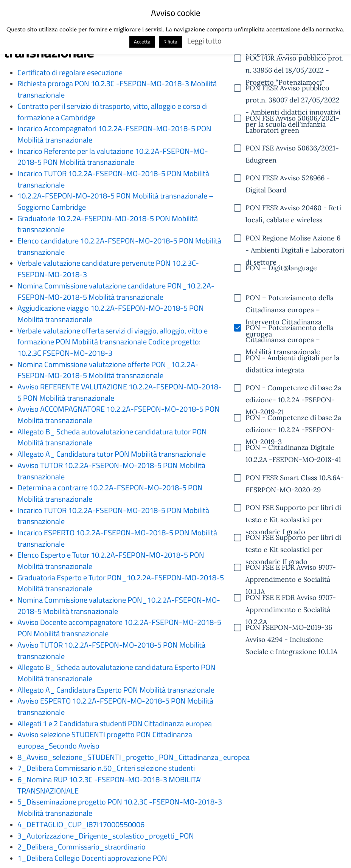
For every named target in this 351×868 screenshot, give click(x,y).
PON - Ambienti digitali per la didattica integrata (292, 359)
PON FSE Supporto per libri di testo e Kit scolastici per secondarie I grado (293, 508)
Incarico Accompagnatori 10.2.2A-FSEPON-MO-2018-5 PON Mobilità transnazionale (114, 134)
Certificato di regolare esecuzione (70, 73)
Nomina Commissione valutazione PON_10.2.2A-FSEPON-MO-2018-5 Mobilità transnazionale (119, 606)
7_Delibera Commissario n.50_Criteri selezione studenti (106, 768)
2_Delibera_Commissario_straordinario (82, 847)
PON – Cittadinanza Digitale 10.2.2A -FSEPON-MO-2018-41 (293, 448)
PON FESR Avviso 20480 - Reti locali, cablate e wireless (293, 209)
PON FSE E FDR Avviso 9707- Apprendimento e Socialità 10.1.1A (291, 568)
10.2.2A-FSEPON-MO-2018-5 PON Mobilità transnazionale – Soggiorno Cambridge (116, 201)
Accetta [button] (142, 42)
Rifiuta (170, 42)
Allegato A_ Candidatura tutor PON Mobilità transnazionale (112, 454)
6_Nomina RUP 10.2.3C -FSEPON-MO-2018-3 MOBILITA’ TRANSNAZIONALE (109, 785)
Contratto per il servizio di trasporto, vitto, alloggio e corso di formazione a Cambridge (113, 112)
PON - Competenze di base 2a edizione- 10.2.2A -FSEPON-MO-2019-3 (293, 418)
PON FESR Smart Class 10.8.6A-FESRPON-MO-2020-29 (295, 479)
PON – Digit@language (281, 268)
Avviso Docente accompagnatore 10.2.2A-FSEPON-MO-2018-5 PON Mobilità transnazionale (119, 628)
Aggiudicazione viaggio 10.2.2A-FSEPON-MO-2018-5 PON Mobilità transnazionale (111, 314)
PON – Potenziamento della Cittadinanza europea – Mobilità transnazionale (290, 329)
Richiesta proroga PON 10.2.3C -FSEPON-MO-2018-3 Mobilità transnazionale (117, 89)
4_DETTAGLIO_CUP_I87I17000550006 (81, 825)
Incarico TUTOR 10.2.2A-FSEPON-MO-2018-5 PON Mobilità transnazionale (113, 179)
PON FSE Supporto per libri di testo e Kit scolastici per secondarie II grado (293, 538)
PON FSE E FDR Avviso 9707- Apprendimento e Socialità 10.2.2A (291, 598)
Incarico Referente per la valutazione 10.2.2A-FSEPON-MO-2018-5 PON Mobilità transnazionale (113, 157)
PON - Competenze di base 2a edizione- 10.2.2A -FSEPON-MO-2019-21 (293, 389)
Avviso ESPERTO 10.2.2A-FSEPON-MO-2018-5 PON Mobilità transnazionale (115, 707)
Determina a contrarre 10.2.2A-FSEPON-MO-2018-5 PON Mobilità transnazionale (110, 493)
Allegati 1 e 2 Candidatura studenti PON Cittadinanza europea (115, 724)
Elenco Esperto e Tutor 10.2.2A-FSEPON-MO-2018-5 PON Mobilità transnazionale (111, 561)
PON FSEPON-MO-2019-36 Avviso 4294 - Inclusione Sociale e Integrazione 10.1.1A (291, 628)
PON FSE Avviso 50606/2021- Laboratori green (292, 119)
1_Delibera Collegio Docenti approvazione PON (92, 858)
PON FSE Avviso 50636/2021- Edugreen (292, 149)
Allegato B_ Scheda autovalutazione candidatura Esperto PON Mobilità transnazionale (116, 673)
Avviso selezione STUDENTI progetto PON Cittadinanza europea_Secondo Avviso (105, 740)
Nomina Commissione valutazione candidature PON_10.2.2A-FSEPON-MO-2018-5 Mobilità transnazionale (116, 291)
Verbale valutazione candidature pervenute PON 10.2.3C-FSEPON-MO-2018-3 (108, 269)
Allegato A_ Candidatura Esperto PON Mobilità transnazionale (116, 690)
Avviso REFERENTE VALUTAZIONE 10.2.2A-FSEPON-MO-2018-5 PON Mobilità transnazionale (120, 392)
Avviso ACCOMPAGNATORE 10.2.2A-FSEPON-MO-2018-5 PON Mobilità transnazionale (119, 415)
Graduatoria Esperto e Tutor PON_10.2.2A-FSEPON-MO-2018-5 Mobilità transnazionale (121, 583)
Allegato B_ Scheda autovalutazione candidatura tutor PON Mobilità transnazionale (112, 437)
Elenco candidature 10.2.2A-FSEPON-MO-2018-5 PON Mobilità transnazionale (119, 246)
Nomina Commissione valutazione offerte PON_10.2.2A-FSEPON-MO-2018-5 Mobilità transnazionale (108, 370)
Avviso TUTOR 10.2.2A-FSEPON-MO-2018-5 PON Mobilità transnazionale (111, 471)
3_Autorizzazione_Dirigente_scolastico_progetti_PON (106, 836)
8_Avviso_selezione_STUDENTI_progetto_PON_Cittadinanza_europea (134, 757)
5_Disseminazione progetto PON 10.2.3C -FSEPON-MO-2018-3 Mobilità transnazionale (120, 808)
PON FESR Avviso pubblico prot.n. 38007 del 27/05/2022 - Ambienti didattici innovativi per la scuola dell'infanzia (293, 89)
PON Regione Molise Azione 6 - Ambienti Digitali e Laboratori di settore (295, 239)
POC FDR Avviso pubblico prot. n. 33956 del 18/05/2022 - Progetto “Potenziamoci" (294, 59)
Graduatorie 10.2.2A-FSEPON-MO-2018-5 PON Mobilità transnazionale (108, 224)
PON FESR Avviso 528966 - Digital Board (288, 179)
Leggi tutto (204, 41)
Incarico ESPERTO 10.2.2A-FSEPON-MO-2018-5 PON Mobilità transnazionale (117, 538)
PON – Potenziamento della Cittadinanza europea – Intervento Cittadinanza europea (290, 299)
